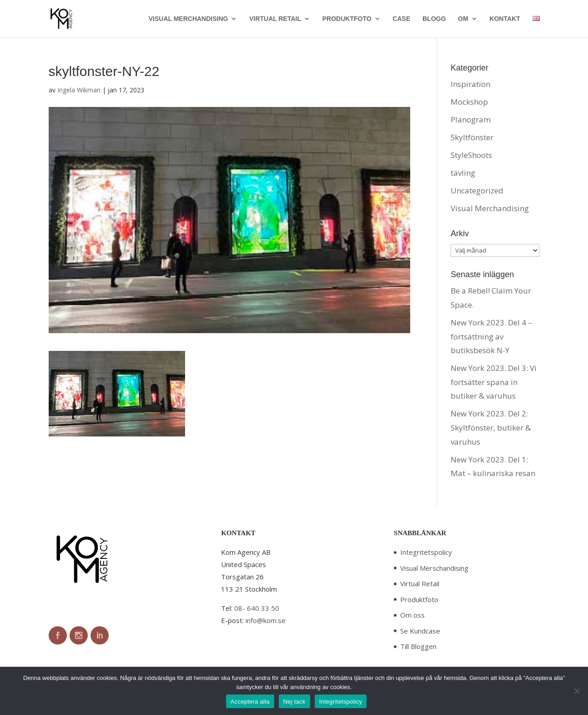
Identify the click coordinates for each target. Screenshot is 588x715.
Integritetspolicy (426, 552)
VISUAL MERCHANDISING (188, 19)
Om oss (412, 615)
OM (463, 19)
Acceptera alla (250, 702)
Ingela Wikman (79, 90)
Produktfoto (419, 599)
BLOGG (434, 19)
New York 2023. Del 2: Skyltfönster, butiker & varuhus (491, 427)
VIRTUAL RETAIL (275, 19)
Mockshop (469, 102)
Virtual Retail (420, 583)
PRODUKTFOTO (347, 19)
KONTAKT (505, 19)
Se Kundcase (420, 631)
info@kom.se (266, 620)
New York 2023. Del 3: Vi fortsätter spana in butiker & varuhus (494, 382)
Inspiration (470, 84)
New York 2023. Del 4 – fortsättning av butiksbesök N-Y (491, 336)
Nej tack (294, 702)
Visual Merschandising (434, 568)
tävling (463, 173)
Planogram (471, 119)
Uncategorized (477, 190)
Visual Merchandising (490, 208)
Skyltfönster (472, 137)
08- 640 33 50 (257, 608)
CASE (401, 19)
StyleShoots (471, 155)
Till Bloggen (418, 646)
